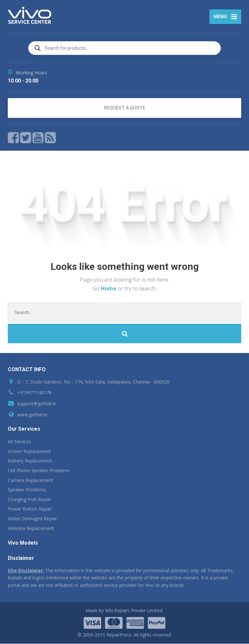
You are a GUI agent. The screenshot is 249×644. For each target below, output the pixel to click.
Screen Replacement (29, 452)
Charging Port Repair (30, 500)
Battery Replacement (30, 461)
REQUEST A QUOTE (125, 108)
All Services (19, 442)
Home (109, 289)
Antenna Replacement (31, 529)
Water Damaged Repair (32, 519)
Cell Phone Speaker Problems (39, 471)
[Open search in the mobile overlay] (124, 48)
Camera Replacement (30, 480)
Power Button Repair (30, 509)
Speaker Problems (27, 490)
